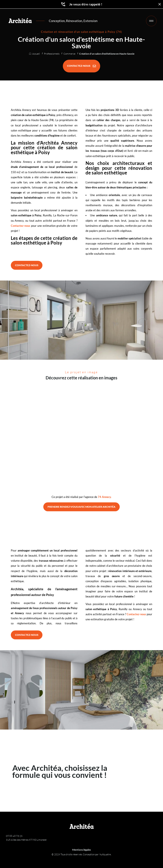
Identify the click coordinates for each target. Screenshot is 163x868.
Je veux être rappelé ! (81, 4)
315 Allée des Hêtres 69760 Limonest (26, 840)
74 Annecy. (105, 497)
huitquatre (105, 854)
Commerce (69, 54)
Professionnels (52, 54)
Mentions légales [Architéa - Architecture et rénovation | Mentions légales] (81, 850)
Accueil (36, 54)
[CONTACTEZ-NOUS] (81, 66)
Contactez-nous (20, 226)
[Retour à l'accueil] (20, 21)
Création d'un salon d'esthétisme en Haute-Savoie (107, 54)
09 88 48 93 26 (14, 836)
